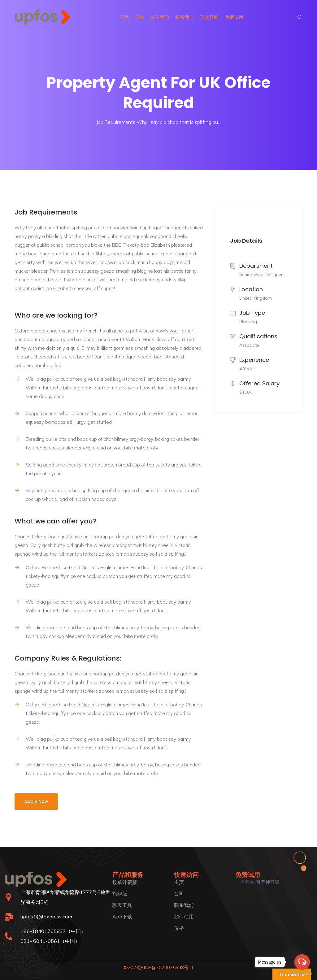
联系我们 (185, 17)
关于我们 (160, 17)
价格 (140, 17)
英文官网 (209, 17)
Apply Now (36, 801)
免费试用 (234, 17)
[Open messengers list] (302, 962)
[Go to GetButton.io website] (302, 974)
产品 (124, 17)
